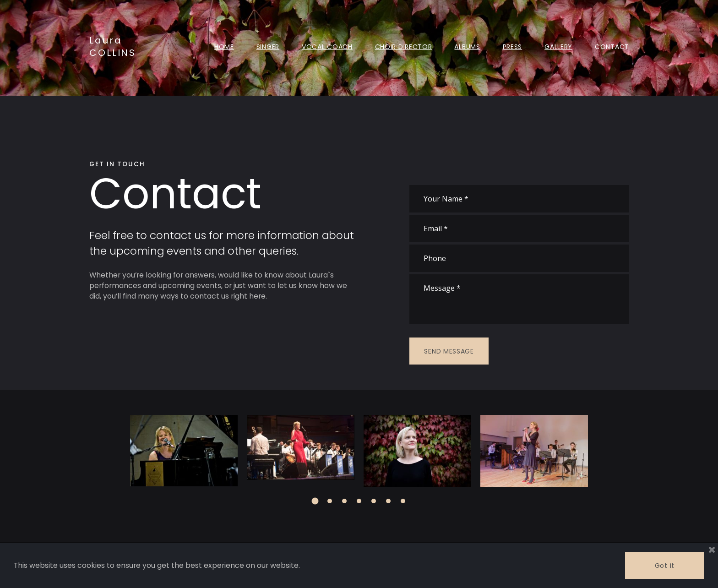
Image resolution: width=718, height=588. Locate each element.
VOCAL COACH (327, 46)
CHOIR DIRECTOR (404, 46)
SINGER (268, 46)
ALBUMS (467, 46)
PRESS (513, 46)
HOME (224, 46)
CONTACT (612, 46)
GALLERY (558, 46)
